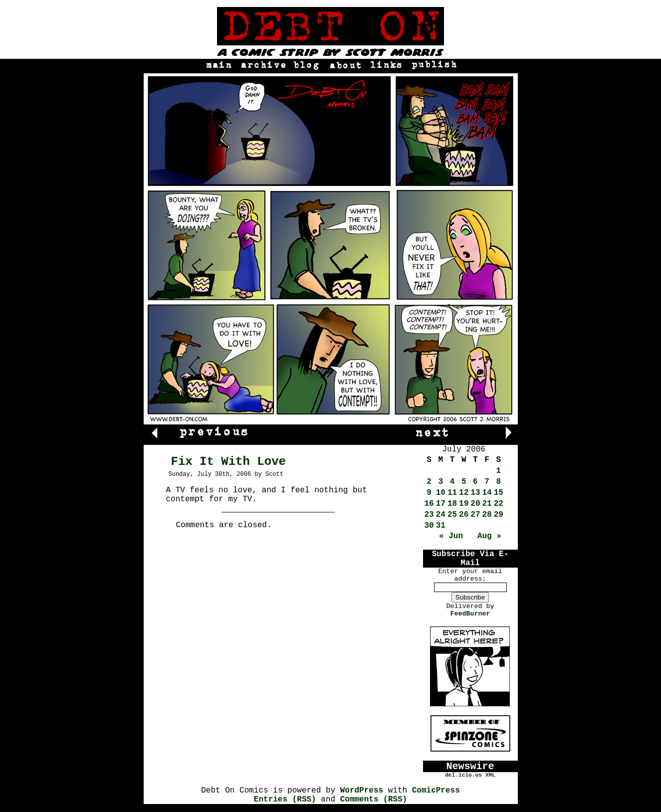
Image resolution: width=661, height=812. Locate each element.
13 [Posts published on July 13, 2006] (475, 493)
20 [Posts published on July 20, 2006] (475, 504)
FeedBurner (470, 614)
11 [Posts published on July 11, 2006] (452, 493)
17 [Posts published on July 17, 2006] (441, 504)
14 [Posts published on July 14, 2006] (487, 493)
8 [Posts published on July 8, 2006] (499, 482)
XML (490, 775)
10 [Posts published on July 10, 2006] (441, 493)
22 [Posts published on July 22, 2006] (499, 504)
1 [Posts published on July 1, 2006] (499, 471)
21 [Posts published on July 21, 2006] (487, 504)
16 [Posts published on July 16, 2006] (429, 504)
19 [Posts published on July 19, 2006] (464, 504)
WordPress (362, 791)
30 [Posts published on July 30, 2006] (429, 526)
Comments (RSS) (374, 800)
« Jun (451, 536)
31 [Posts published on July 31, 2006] (441, 526)
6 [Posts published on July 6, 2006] (475, 482)
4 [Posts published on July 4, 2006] (452, 482)
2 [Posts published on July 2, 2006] (429, 482)
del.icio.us (463, 775)
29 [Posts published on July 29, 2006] (499, 515)
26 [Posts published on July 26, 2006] (464, 515)
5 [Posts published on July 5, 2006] (464, 482)
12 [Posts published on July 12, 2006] (464, 493)
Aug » (489, 536)
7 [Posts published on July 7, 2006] (487, 482)
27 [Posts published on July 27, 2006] (475, 515)
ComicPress (436, 791)
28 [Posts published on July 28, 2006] (487, 515)
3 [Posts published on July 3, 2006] (441, 482)
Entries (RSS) (285, 800)
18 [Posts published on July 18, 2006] (452, 504)
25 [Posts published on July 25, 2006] (452, 515)
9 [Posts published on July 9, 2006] (429, 493)
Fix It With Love (228, 462)
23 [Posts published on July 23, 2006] (429, 515)
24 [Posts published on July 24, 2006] (441, 515)
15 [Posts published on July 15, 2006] (499, 493)
